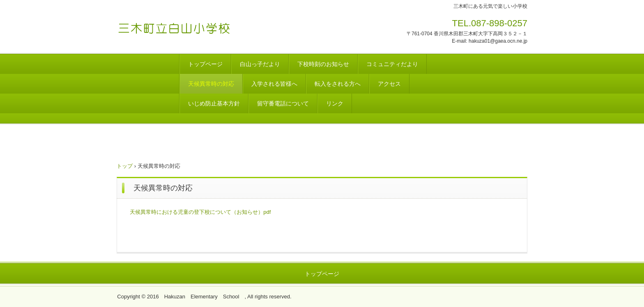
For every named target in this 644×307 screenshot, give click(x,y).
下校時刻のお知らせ (323, 64)
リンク (335, 103)
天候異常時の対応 (211, 84)
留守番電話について (283, 103)
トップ (125, 166)
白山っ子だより (260, 64)
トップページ (205, 64)
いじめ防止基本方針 (214, 103)
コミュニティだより (392, 64)
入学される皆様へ (274, 84)
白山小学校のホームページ (181, 26)
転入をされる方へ (338, 84)
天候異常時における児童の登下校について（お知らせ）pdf (200, 212)
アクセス (389, 84)
